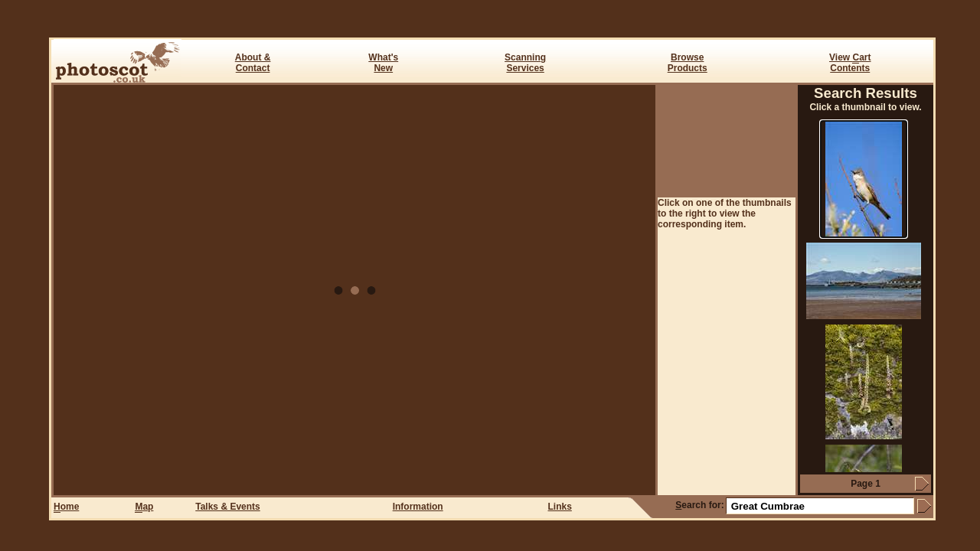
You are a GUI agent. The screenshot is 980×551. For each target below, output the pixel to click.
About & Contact (253, 63)
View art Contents (850, 63)
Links (560, 507)
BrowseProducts (688, 63)
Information (418, 507)
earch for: (699, 505)
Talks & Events (227, 507)
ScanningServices (525, 63)
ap (144, 507)
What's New (383, 63)
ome (66, 507)
